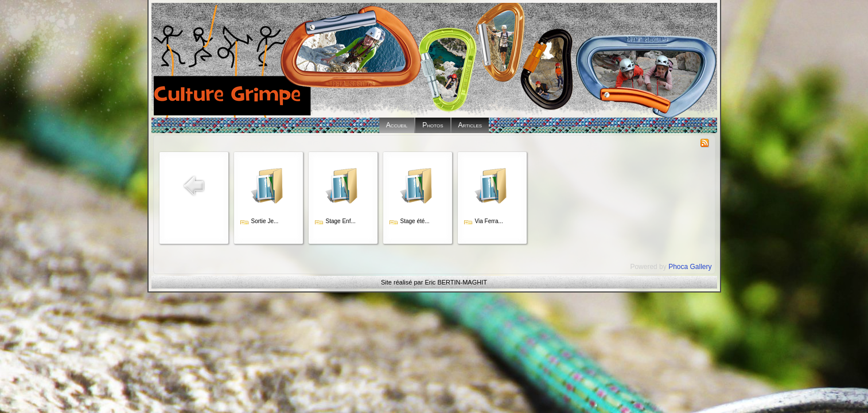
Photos (433, 125)
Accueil (397, 125)
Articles (470, 125)
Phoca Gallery (690, 267)
